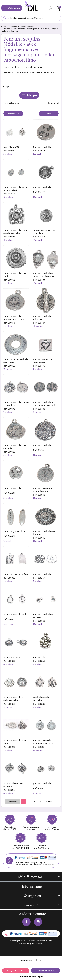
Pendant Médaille (42, 187)
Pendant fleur (40, 657)
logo (7, 86)
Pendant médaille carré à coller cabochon (15, 232)
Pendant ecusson (12, 657)
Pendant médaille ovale (15, 614)
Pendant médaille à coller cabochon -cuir (44, 275)
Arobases (39, 944)
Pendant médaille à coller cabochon (13, 699)
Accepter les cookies (16, 971)
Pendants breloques (27, 26)
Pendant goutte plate (14, 531)
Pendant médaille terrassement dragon (14, 318)
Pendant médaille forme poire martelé (15, 189)
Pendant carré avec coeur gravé (43, 361)
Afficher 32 (13, 114)
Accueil (4, 26)
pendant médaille (42, 783)
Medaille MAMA (11, 147)
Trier (48, 114)
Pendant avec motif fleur (16, 574)
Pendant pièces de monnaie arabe (43, 490)
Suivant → (50, 801)
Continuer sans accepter (31, 976)
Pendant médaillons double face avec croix (44, 404)
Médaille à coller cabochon (41, 699)
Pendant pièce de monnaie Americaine (43, 742)
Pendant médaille (42, 147)
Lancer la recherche (5, 18)
